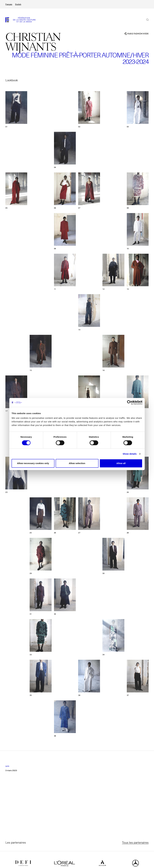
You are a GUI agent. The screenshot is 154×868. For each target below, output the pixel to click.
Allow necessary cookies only (33, 463)
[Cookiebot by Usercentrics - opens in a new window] (129, 402)
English (18, 4)
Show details (130, 454)
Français (9, 4)
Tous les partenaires (135, 842)
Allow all (121, 463)
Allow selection (77, 463)
